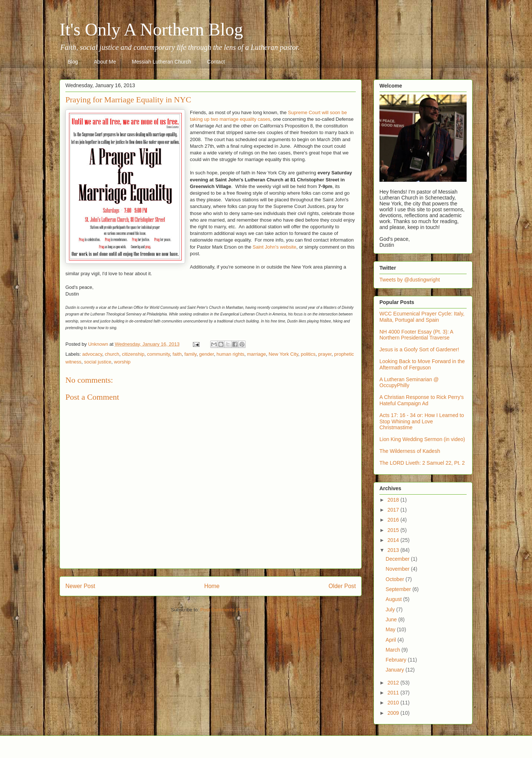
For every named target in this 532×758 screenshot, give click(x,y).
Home (212, 586)
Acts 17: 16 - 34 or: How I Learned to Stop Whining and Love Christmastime (422, 421)
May (391, 629)
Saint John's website (274, 247)
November (398, 569)
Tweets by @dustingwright (410, 280)
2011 (394, 693)
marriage (257, 354)
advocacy (92, 354)
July (391, 610)
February (397, 660)
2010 (394, 703)
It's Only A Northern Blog (151, 29)
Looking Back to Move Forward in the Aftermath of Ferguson (422, 364)
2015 (394, 530)
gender (207, 354)
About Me (105, 62)
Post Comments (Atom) (225, 610)
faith (177, 354)
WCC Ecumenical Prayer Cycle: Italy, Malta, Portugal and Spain (422, 317)
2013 (394, 550)
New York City (283, 354)
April (392, 640)
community (158, 354)
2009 (394, 713)
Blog (73, 62)
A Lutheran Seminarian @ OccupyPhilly (409, 383)
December (398, 559)
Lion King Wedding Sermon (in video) (422, 439)
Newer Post (80, 586)
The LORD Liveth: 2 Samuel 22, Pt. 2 (422, 463)
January (396, 670)
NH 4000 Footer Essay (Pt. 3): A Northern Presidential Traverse (416, 335)
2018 (394, 500)
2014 (394, 540)
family (190, 354)
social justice (98, 362)
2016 (394, 520)
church (112, 354)
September (399, 589)
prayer (325, 354)
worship (122, 362)
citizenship (133, 354)
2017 (394, 510)
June (392, 619)
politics (308, 354)
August (394, 599)
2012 (394, 683)
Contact (216, 62)
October (396, 579)
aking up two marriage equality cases (231, 119)
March (394, 650)
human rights (230, 354)
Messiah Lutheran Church (161, 62)
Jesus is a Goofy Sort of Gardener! (419, 349)
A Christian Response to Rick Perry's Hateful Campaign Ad (422, 400)
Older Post (342, 586)
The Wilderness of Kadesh (410, 451)
